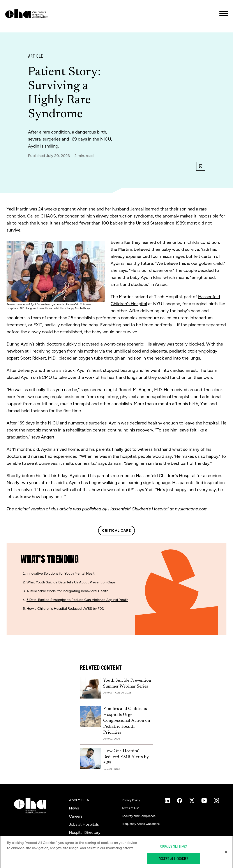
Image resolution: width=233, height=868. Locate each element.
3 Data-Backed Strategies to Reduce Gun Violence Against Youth (77, 600)
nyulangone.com (191, 509)
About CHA (79, 800)
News (74, 808)
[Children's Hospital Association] (30, 806)
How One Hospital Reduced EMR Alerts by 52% (126, 757)
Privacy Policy (131, 800)
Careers (76, 816)
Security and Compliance (139, 816)
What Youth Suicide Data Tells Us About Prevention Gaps (71, 582)
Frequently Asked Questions (141, 824)
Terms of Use (131, 808)
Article (36, 56)
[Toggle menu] (224, 13)
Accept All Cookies (174, 860)
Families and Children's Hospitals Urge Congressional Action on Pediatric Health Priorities (127, 721)
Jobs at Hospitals (84, 824)
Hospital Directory (85, 832)
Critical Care (116, 530)
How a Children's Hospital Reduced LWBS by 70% (65, 609)
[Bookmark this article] (201, 166)
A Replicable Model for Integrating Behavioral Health (67, 591)
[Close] (226, 853)
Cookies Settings (174, 848)
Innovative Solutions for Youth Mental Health (62, 573)
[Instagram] (167, 800)
